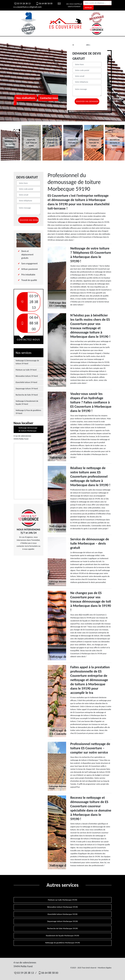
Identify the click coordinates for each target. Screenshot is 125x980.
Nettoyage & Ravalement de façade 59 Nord (27, 403)
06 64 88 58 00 (44, 3)
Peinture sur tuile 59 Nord (26, 370)
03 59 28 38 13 (22, 3)
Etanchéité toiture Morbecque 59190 (62, 914)
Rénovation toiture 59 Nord (27, 376)
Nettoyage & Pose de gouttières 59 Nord (28, 412)
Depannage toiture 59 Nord (27, 389)
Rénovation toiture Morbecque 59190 (62, 907)
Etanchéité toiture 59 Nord (26, 382)
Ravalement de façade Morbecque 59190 (62, 936)
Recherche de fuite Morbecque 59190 (62, 928)
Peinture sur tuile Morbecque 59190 (63, 900)
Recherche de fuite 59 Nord (27, 395)
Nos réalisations (26, 98)
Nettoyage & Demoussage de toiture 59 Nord (27, 362)
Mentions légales (105, 968)
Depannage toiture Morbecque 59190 (62, 921)
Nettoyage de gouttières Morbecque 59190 (62, 943)
